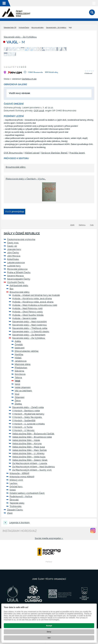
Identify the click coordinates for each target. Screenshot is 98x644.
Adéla (18, 341)
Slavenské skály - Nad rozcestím (30, 322)
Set (49, 638)
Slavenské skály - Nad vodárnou (29, 325)
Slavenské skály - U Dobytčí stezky (31, 332)
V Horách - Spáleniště (24, 421)
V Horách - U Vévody (23, 430)
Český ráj (12, 246)
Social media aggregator (49, 538)
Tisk (92, 225)
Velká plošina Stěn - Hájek (26, 440)
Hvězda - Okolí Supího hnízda (28, 315)
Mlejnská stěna (23, 364)
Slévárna (19, 371)
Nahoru (82, 225)
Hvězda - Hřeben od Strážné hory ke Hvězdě (36, 295)
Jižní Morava (14, 256)
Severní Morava (15, 276)
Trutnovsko (16, 506)
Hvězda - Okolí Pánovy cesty (28, 312)
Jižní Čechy (13, 253)
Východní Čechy (24, 28)
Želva (18, 401)
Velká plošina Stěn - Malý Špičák (29, 450)
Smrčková (20, 374)
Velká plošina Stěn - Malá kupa (29, 447)
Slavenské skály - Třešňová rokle (30, 328)
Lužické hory (14, 266)
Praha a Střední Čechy (19, 272)
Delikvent (20, 348)
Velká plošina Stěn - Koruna (27, 444)
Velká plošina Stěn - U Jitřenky (28, 453)
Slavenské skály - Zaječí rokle (28, 407)
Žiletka (18, 404)
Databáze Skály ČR (10, 28)
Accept (49, 626)
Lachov (14, 483)
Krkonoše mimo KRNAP (22, 477)
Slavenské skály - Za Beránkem (29, 335)
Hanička (19, 354)
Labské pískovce (16, 263)
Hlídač (18, 358)
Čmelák (19, 345)
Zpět (72, 225)
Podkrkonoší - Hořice (21, 496)
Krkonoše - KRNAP (20, 473)
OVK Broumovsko (13, 153)
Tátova (18, 378)
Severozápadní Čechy (19, 279)
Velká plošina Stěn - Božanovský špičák (33, 434)
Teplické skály (17, 503)
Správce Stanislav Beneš (54, 153)
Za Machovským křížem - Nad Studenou (34, 467)
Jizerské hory (14, 249)
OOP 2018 (39, 111)
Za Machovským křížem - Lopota (30, 463)
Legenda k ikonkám (17, 523)
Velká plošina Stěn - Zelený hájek (30, 460)
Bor (12, 289)
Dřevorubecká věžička (27, 351)
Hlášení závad (32, 153)
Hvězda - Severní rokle (24, 318)
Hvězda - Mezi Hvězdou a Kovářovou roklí (35, 305)
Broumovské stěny (38, 28)
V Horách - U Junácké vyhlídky (29, 424)
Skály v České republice (22, 233)
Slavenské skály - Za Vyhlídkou (56, 28)
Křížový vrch (16, 480)
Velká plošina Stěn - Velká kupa (29, 457)
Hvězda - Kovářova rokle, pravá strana (33, 302)
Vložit (15, 212)
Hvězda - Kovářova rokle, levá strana (32, 299)
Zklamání (20, 397)
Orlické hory (16, 487)
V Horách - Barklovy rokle (26, 411)
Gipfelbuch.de (29, 79)
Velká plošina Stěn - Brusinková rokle (32, 437)
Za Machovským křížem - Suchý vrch (32, 470)
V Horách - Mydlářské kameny (28, 414)
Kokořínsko (13, 259)
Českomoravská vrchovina (21, 239)
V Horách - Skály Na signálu (27, 417)
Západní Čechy (15, 510)
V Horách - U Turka (22, 427)
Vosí (17, 394)
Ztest (10, 513)
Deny (49, 632)
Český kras (13, 243)
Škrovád (14, 500)
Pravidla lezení (77, 153)
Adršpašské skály (19, 285)
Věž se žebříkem (23, 391)
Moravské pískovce (17, 269)
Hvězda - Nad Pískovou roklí (27, 308)
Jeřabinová (21, 361)
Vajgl (17, 381)
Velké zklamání (23, 387)
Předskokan (21, 368)
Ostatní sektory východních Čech (27, 493)
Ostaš (13, 490)
